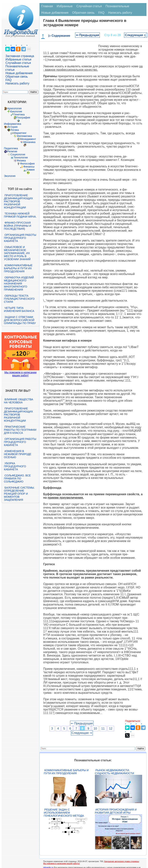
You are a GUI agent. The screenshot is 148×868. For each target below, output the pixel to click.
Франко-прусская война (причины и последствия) (18, 226)
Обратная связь (17, 77)
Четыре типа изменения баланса (19, 309)
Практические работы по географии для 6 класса (20, 430)
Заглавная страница (20, 56)
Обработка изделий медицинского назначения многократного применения (19, 284)
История (12, 127)
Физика (21, 161)
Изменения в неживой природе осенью (18, 454)
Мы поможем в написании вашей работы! (62, 864)
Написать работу (17, 83)
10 (95, 728)
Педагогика (11, 148)
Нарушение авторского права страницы (121, 861)
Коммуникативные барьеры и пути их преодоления (18, 268)
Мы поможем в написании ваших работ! (20, 374)
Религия (12, 151)
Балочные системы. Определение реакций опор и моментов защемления (19, 494)
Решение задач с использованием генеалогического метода (64, 813)
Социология (18, 154)
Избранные (65, 6)
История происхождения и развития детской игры (116, 811)
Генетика (19, 114)
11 (103, 728)
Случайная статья (18, 63)
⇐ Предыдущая (88, 35)
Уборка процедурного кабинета (15, 466)
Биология (16, 111)
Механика (29, 142)
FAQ (9, 80)
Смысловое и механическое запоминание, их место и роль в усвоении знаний (17, 253)
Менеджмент (28, 139)
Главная (47, 6)
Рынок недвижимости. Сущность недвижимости (114, 772)
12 (111, 728)
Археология (14, 108)
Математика (24, 136)
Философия (27, 164)
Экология (10, 176)
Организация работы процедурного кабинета (20, 238)
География (24, 118)
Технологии (21, 157)
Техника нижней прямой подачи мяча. (20, 215)
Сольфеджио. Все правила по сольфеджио (17, 479)
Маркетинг (20, 133)
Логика (15, 130)
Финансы (29, 167)
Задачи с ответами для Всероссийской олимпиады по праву (20, 320)
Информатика (13, 124)
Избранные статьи (18, 59)
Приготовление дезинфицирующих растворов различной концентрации (18, 201)
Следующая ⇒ (136, 35)
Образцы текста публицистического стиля (19, 299)
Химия (31, 170)
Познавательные (117, 6)
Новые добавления (19, 73)
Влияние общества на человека (19, 401)
